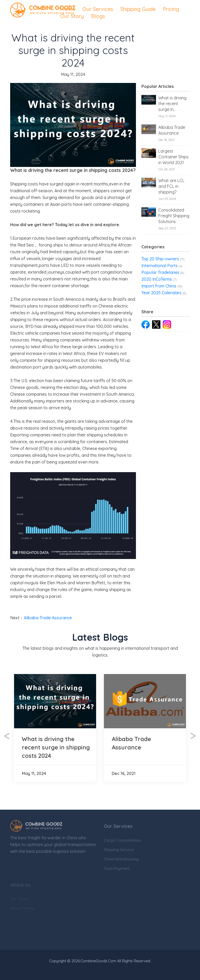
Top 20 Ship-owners (160, 259)
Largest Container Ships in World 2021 (173, 157)
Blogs (98, 16)
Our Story (72, 16)
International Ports (160, 266)
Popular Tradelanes (160, 272)
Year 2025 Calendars (161, 293)
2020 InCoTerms (157, 279)
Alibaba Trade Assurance (172, 130)
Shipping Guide (138, 9)
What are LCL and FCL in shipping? (171, 186)
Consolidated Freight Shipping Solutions (174, 216)
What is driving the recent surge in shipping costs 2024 (172, 104)
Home (68, 9)
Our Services (98, 9)
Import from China (159, 286)
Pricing (171, 9)
